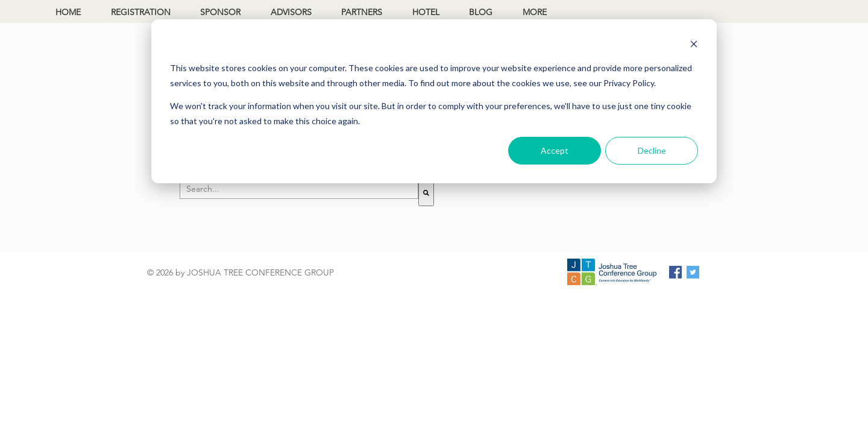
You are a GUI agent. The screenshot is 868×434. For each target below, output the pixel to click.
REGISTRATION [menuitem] (141, 12)
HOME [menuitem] (68, 12)
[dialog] (434, 101)
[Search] (426, 193)
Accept (555, 150)
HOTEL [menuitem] (426, 12)
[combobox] (299, 189)
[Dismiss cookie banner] (694, 46)
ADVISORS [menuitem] (291, 12)
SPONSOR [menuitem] (220, 12)
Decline (652, 150)
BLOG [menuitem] (481, 12)
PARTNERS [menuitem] (362, 12)
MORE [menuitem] (535, 12)
